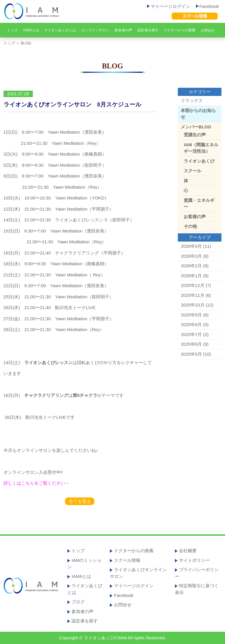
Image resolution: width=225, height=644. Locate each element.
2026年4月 (191, 246)
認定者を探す (148, 30)
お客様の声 (195, 217)
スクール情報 (127, 560)
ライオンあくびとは (60, 30)
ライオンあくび (199, 161)
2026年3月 (191, 256)
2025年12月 (192, 285)
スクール (192, 171)
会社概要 (188, 551)
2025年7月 (191, 334)
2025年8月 (191, 324)
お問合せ (208, 30)
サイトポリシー (194, 560)
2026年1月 (191, 276)
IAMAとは (31, 30)
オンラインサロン (95, 30)
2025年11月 (192, 295)
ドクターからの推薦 (180, 30)
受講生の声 (195, 135)
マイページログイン (169, 6)
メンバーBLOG (196, 127)
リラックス (192, 100)
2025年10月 (192, 305)
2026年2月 (191, 266)
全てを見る (80, 501)
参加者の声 (123, 30)
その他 (190, 226)
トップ (13, 30)
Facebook (207, 6)
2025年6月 (191, 344)
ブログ (78, 602)
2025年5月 (191, 354)
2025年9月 (191, 315)
